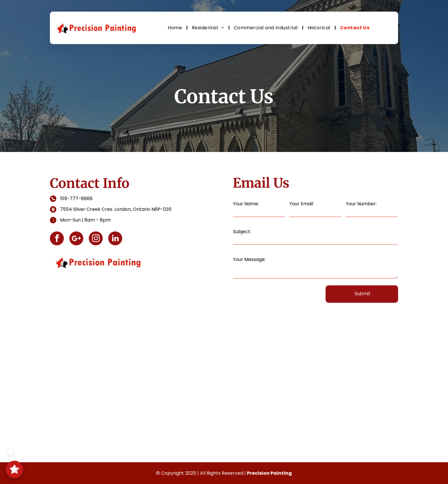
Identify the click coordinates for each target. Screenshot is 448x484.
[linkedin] (115, 239)
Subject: (242, 232)
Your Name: (246, 204)
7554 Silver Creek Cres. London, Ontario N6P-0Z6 (116, 209)
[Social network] (76, 239)
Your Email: (301, 204)
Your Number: (361, 204)
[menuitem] (175, 28)
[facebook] (57, 239)
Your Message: (249, 259)
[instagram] (96, 239)
